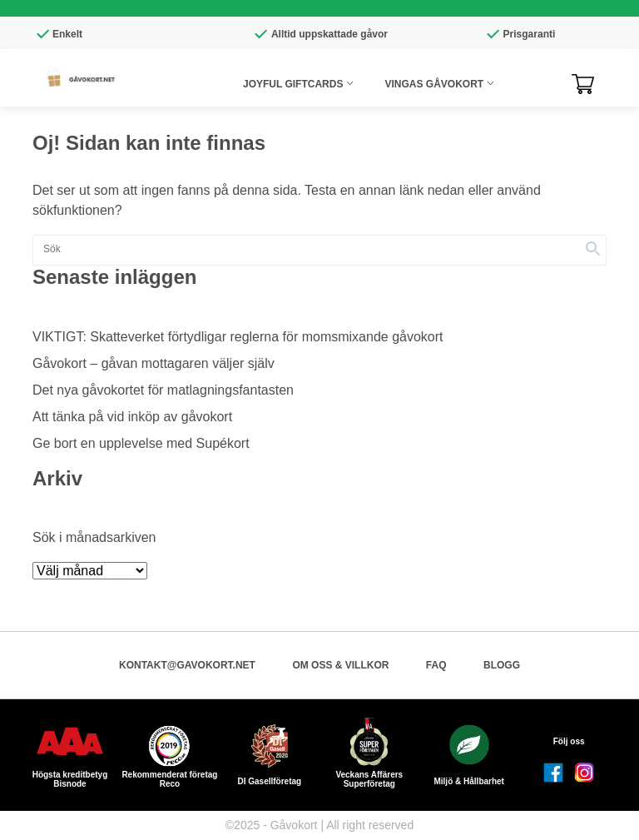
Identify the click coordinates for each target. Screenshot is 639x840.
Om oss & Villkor (340, 665)
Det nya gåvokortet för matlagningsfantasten (163, 390)
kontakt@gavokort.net (187, 665)
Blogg (502, 665)
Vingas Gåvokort (434, 84)
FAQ (436, 665)
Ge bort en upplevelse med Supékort (141, 443)
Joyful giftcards (293, 84)
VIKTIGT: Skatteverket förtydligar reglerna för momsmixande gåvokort (238, 337)
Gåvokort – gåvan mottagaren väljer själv (154, 363)
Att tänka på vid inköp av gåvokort (132, 417)
